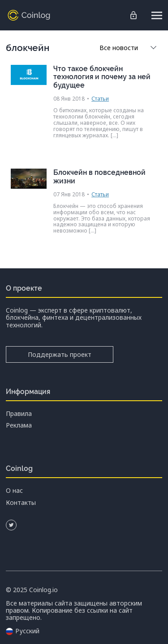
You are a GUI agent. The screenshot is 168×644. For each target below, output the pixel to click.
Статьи (100, 99)
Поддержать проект (60, 354)
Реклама (19, 425)
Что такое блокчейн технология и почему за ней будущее (102, 77)
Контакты (21, 503)
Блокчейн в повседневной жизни (99, 176)
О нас (14, 491)
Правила (19, 414)
